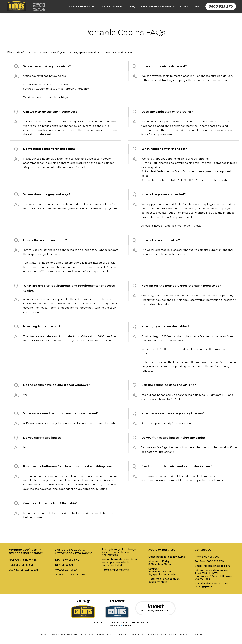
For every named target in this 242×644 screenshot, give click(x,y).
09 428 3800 (212, 557)
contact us (49, 52)
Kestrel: (22, 565)
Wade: (67, 570)
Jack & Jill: (24, 570)
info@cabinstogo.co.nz (217, 566)
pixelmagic (127, 625)
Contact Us (190, 6)
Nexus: (67, 560)
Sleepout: (70, 574)
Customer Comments (158, 6)
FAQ (132, 6)
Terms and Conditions (115, 570)
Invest (155, 608)
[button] (82, 6)
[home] (25, 6)
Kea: (65, 565)
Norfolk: (23, 560)
